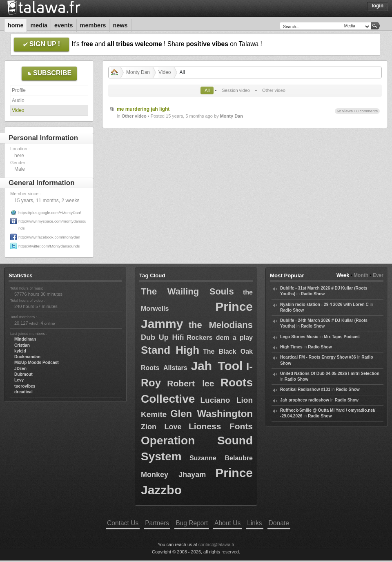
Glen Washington (212, 414)
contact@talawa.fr (216, 544)
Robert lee (190, 383)
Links (254, 523)
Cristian (22, 345)
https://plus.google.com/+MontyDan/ (50, 213)
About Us (227, 523)
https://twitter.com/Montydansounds (49, 246)
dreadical (23, 392)
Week (343, 275)
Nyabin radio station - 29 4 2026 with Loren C (324, 304)
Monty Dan (138, 72)
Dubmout (23, 374)
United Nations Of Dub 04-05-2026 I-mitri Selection (330, 374)
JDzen (20, 369)
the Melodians (221, 325)
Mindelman (25, 339)
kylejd (20, 351)
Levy (19, 380)
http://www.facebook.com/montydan (49, 237)
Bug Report (192, 523)
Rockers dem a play (220, 338)
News (120, 25)
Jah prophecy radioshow (305, 400)
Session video (236, 90)
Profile (19, 90)
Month (361, 275)
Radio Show (313, 294)
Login (378, 6)
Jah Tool (217, 366)
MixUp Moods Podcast (37, 362)
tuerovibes (25, 386)
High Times (291, 347)
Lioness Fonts (221, 426)
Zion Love (161, 427)
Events (64, 25)
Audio (18, 100)
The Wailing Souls (187, 291)
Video (18, 110)
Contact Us (123, 523)
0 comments (367, 111)
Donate (279, 523)
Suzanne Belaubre (221, 458)
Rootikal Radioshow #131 (305, 389)
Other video (274, 90)
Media (39, 25)
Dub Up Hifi (163, 337)
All (207, 90)
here (19, 156)
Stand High (170, 350)
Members (93, 25)
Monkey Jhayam (173, 475)
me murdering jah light (143, 109)
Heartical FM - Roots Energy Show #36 (318, 357)
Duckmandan (27, 357)
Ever (378, 275)
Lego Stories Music (299, 337)
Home (16, 25)
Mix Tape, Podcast (342, 337)
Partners (157, 523)
